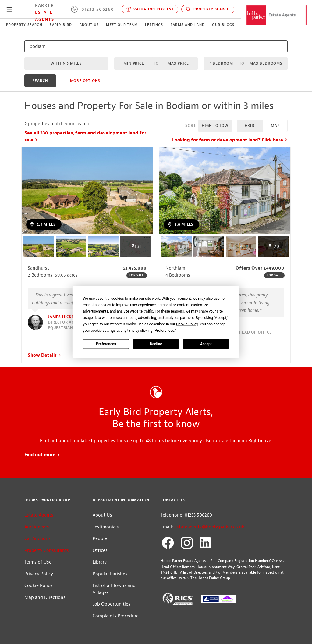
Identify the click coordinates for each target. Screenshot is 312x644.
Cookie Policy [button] (187, 324)
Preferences (106, 344)
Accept (206, 344)
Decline (156, 344)
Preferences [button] (165, 331)
